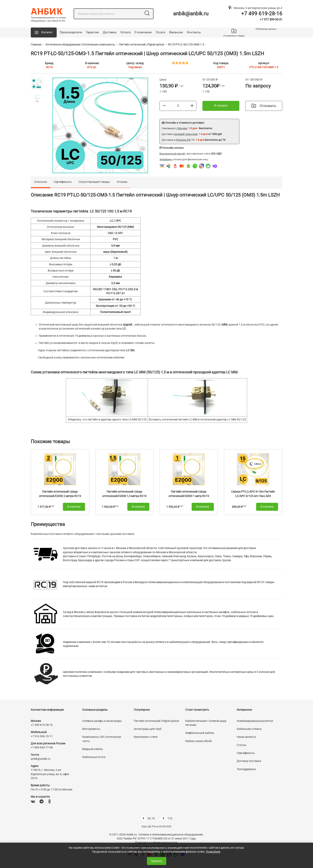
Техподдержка (246, 769)
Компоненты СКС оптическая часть (102, 739)
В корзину (221, 105)
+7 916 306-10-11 (42, 736)
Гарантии (92, 32)
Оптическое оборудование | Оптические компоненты (80, 44)
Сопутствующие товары (94, 182)
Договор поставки (249, 761)
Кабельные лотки (94, 757)
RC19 (49, 67)
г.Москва (182, 128)
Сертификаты (63, 182)
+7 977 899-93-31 (271, 20)
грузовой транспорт (186, 134)
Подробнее (213, 852)
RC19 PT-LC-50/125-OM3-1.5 (186, 44)
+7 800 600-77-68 (42, 747)
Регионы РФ (183, 140)
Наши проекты (246, 737)
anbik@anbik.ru (191, 14)
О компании (143, 32)
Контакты (194, 32)
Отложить (264, 106)
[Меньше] (164, 106)
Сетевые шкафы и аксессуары (102, 721)
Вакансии (176, 32)
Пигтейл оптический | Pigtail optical (142, 44)
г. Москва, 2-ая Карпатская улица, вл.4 (255, 8)
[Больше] (192, 106)
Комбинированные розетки (255, 721)
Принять (157, 861)
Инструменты (91, 729)
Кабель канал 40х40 (199, 741)
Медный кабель (93, 749)
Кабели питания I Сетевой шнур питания (206, 723)
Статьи (241, 745)
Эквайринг (166, 159)
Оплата (125, 32)
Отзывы (122, 182)
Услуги (160, 32)
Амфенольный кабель (200, 733)
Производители (71, 32)
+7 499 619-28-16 (262, 14)
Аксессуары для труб (148, 729)
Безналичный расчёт (172, 154)
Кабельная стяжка (249, 729)
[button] (44, 32)
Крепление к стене (146, 737)
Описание (41, 182)
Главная (36, 44)
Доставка (110, 32)
